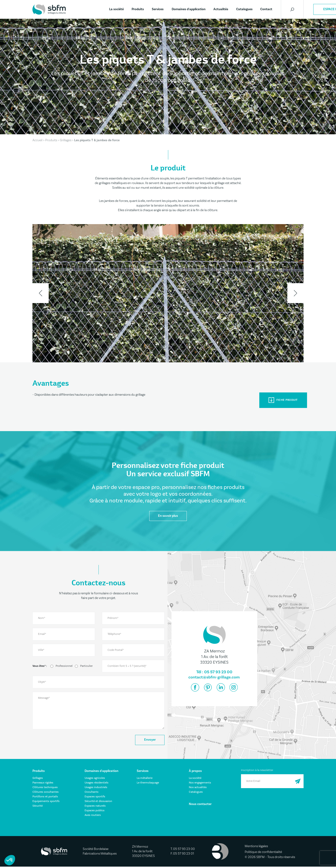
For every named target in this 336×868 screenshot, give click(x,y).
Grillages (66, 140)
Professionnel (64, 667)
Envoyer (149, 741)
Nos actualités (198, 788)
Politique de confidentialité (263, 853)
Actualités (221, 9)
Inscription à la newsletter (257, 771)
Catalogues (244, 9)
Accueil (37, 140)
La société (116, 9)
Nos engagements (200, 784)
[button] (10, 860)
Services (158, 9)
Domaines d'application (189, 9)
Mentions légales (256, 847)
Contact (266, 9)
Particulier (86, 667)
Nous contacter (200, 805)
